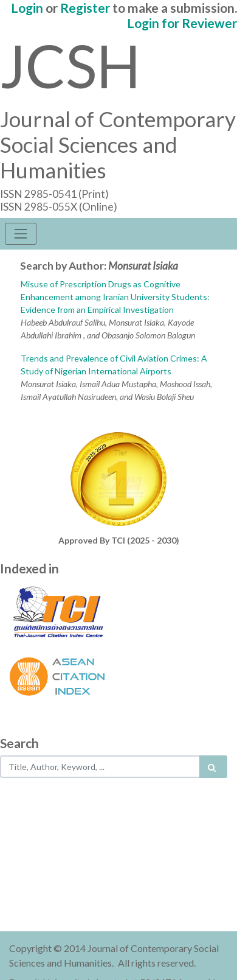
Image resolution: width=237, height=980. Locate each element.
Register (85, 8)
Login (27, 8)
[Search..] (100, 767)
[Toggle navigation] (21, 234)
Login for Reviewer (182, 23)
